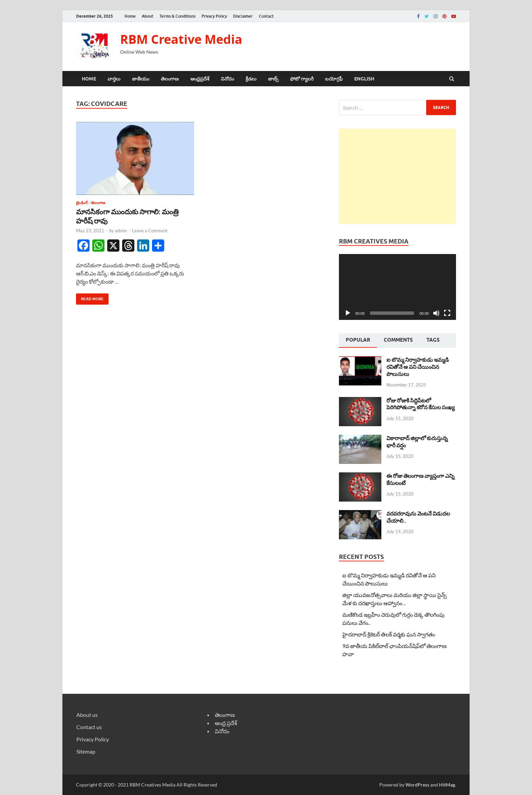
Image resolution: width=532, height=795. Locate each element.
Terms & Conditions (177, 16)
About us (87, 715)
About (148, 16)
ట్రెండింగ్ (82, 203)
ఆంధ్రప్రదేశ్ (200, 79)
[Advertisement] (397, 176)
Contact (266, 16)
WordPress (417, 785)
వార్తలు (114, 79)
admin (121, 231)
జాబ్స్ (273, 79)
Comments (398, 340)
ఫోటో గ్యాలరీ (302, 79)
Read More (90, 297)
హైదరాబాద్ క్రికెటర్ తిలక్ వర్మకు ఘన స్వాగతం (389, 634)
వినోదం (227, 79)
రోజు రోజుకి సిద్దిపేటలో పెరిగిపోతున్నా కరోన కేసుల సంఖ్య (421, 404)
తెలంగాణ (170, 79)
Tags (433, 340)
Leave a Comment (150, 231)
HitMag (447, 785)
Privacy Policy (214, 16)
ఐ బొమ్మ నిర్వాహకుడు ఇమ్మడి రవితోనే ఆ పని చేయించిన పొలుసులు (418, 367)
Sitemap (86, 751)
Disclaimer (243, 16)
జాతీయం (141, 79)
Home (130, 16)
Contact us (89, 727)
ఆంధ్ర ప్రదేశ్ (226, 723)
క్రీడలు (251, 79)
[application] (397, 287)
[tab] (358, 341)
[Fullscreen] (447, 313)
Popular (358, 340)
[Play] (348, 313)
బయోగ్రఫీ (334, 79)
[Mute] (436, 313)
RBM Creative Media (181, 39)
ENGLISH (364, 79)
